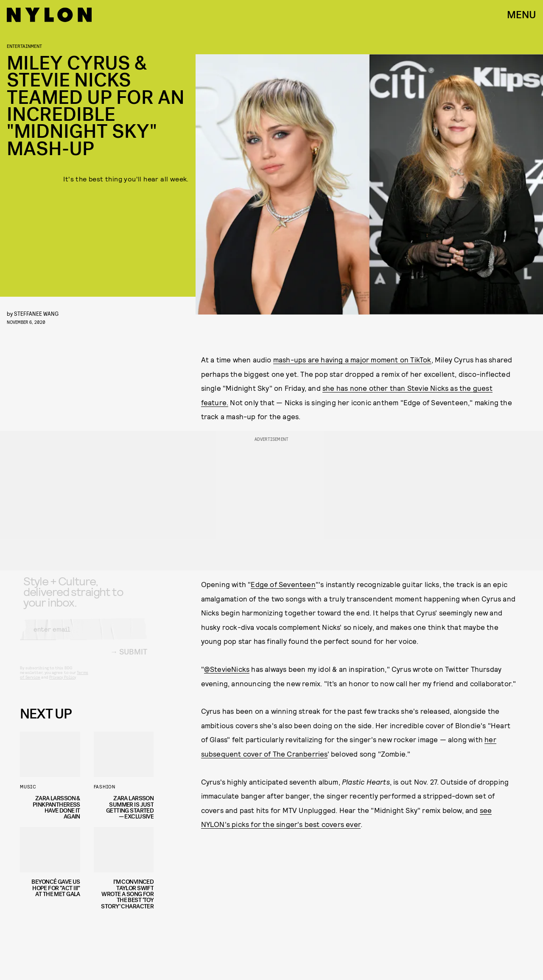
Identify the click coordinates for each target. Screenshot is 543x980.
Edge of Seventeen (283, 584)
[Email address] (84, 636)
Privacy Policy (63, 684)
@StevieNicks (227, 669)
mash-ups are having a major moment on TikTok (352, 359)
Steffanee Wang (36, 313)
